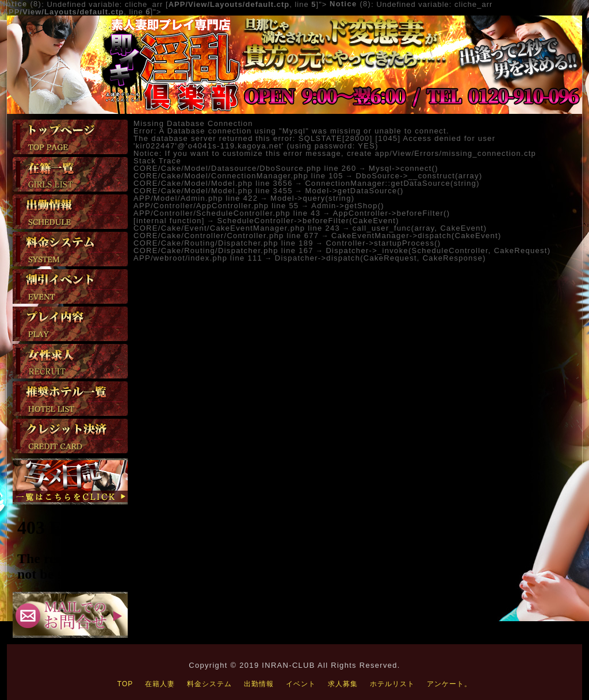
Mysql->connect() (403, 168)
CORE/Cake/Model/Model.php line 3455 (213, 191)
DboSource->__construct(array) (419, 176)
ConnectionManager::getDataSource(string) (392, 183)
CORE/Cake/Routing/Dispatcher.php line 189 (223, 243)
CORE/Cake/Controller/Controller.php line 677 (226, 236)
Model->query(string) (312, 198)
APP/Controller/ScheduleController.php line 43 (227, 213)
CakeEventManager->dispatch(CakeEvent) (416, 236)
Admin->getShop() (348, 206)
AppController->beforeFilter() (392, 213)
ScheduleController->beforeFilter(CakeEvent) (308, 221)
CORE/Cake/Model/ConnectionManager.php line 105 (238, 176)
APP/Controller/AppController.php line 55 (216, 206)
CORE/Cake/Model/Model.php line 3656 (213, 183)
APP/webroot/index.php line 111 (198, 258)
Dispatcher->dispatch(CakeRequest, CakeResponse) (380, 258)
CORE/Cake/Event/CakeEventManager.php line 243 (237, 228)
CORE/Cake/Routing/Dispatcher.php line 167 (223, 250)
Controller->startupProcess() (383, 243)
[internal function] (169, 221)
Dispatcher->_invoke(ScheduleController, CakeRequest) (438, 250)
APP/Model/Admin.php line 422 (196, 198)
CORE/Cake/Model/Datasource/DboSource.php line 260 (245, 168)
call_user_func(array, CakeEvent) (420, 228)
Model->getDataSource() (354, 191)
